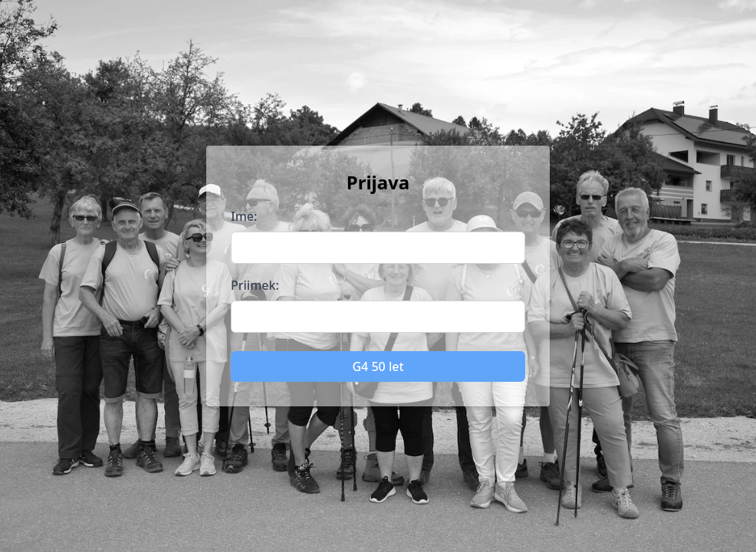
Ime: (244, 216)
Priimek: (255, 285)
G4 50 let (378, 366)
